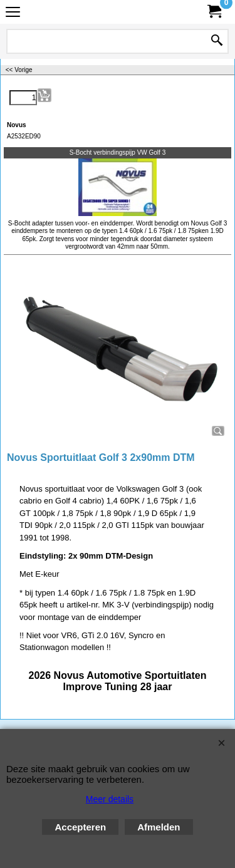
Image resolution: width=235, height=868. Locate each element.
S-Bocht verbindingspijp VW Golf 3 (118, 152)
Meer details (110, 799)
